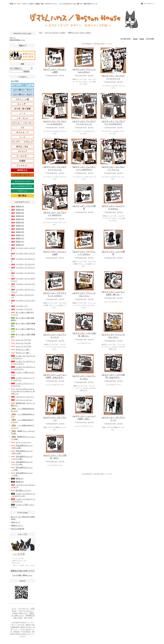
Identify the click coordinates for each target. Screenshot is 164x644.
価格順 (142, 39)
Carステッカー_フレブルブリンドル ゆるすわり (113, 123)
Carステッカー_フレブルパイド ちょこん (113, 168)
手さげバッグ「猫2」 (21, 353)
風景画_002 (17, 210)
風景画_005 (17, 219)
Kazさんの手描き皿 (18, 529)
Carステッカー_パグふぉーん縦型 (55, 253)
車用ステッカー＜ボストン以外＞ (80, 33)
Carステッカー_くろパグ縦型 (113, 253)
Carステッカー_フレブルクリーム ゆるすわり (55, 123)
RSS (25, 618)
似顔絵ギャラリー (17, 525)
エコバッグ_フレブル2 (21, 346)
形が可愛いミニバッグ (21, 490)
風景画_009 (17, 232)
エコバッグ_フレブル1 (21, 343)
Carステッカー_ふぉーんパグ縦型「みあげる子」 (55, 376)
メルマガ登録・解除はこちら (22, 575)
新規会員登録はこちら (17, 40)
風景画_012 (17, 482)
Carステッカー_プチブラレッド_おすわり (84, 253)
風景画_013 (17, 238)
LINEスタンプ (16, 522)
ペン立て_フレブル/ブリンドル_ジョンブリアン (23, 363)
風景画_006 (17, 222)
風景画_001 (17, 206)
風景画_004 (17, 216)
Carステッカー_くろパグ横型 (84, 207)
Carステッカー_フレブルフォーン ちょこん (55, 168)
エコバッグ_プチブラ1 (21, 340)
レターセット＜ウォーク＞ (22, 397)
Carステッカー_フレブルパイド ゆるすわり (55, 214)
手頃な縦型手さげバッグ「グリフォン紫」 (22, 458)
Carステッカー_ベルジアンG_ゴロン (84, 377)
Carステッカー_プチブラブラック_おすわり (55, 294)
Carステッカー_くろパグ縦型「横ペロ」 (84, 334)
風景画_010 (17, 235)
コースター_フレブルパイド (23, 264)
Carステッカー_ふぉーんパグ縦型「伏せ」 (84, 417)
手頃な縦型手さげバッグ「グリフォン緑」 (22, 463)
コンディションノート (21, 442)
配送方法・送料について (23, 614)
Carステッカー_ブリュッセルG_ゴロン (113, 336)
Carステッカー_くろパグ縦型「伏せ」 (55, 457)
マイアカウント (149, 4)
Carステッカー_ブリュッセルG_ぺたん (84, 294)
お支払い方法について (20, 613)
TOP (41, 33)
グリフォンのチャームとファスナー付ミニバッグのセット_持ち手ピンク (23, 391)
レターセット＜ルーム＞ (22, 400)
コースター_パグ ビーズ (22, 309)
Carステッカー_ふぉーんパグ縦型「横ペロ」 (113, 293)
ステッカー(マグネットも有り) (55, 33)
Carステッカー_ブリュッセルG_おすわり (84, 71)
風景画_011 (17, 478)
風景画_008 (17, 229)
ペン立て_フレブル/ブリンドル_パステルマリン (23, 368)
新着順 (135, 39)
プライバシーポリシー (26, 611)
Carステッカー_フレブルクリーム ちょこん (113, 77)
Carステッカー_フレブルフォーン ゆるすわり (84, 168)
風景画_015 (17, 245)
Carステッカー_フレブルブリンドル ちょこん (84, 123)
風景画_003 (17, 213)
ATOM (30, 618)
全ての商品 (15, 81)
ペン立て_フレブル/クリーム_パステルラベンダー (23, 495)
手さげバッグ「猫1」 (21, 349)
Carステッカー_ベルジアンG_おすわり (113, 207)
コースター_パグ (19, 306)
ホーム (14, 608)
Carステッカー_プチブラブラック (113, 419)
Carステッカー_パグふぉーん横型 (55, 71)
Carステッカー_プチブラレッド (55, 419)
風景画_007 (17, 226)
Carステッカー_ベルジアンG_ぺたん (55, 336)
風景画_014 (17, 242)
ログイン (13, 38)
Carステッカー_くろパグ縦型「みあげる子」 (113, 376)
